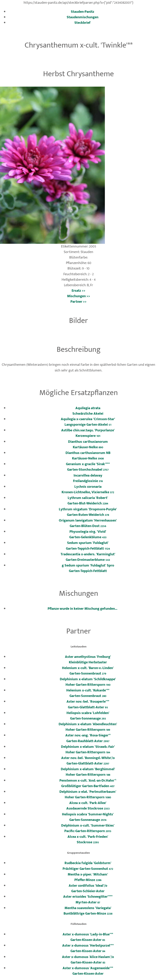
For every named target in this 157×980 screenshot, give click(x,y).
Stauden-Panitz (83, 12)
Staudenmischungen (83, 17)
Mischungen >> (79, 296)
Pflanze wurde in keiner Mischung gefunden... (82, 609)
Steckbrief (82, 23)
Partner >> (78, 302)
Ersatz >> (78, 291)
